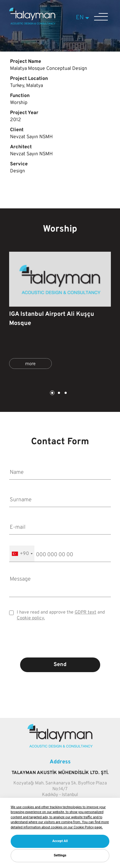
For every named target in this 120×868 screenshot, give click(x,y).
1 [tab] (52, 393)
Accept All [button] (60, 841)
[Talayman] (32, 23)
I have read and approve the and (61, 615)
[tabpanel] (60, 313)
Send (60, 665)
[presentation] (60, 644)
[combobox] (22, 554)
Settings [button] (60, 855)
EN (83, 18)
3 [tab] (65, 393)
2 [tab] (58, 393)
